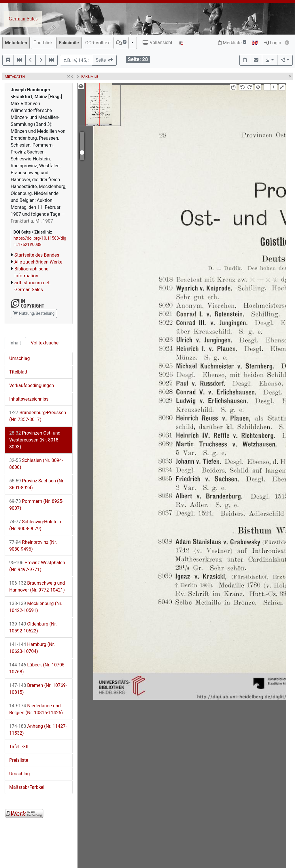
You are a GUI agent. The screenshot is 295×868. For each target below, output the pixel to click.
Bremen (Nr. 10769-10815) (38, 689)
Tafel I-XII (19, 747)
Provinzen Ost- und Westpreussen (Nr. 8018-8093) (35, 440)
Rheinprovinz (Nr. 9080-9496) (33, 546)
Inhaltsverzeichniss (29, 399)
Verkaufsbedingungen (32, 385)
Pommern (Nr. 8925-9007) (36, 505)
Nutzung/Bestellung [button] (34, 313)
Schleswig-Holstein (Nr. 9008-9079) (35, 525)
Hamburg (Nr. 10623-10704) (32, 648)
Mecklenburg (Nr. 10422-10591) (36, 607)
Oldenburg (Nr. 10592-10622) (33, 627)
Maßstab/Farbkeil (27, 787)
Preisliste (19, 760)
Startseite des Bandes (37, 255)
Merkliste (232, 43)
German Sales (23, 19)
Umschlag (19, 358)
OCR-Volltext (98, 43)
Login (273, 43)
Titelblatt (18, 372)
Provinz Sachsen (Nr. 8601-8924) (37, 484)
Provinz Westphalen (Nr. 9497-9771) (37, 566)
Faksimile (69, 43)
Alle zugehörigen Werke (38, 262)
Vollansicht (157, 42)
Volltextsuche (45, 343)
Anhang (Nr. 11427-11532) (38, 730)
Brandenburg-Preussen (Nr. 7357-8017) (38, 416)
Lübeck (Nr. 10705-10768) (37, 668)
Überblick (43, 43)
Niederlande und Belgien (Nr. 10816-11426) (36, 709)
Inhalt (15, 343)
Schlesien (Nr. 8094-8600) (36, 464)
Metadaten (16, 43)
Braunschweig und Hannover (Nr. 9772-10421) (37, 586)
